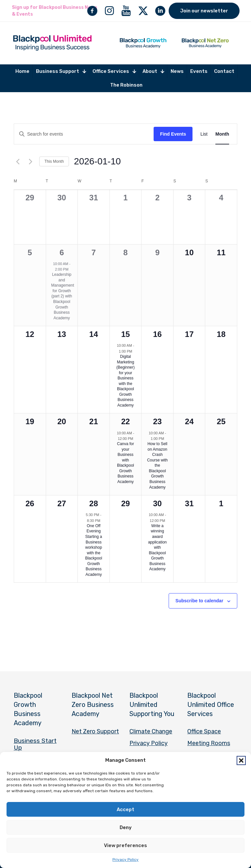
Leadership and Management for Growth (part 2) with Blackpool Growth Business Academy (63, 296)
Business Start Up (35, 744)
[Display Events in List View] (204, 134)
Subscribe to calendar (199, 601)
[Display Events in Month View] (222, 134)
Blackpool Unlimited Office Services (211, 705)
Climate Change (151, 731)
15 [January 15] (126, 334)
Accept (125, 810)
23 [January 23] (157, 421)
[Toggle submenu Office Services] (114, 71)
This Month (54, 161)
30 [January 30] (157, 503)
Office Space (204, 731)
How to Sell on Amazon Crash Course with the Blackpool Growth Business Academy (157, 465)
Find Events (173, 134)
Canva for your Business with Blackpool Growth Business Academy (125, 463)
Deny (126, 827)
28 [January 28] (94, 503)
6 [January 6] (62, 252)
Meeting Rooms (209, 743)
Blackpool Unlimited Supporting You (152, 705)
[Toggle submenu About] (153, 71)
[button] (241, 760)
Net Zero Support (95, 731)
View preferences (125, 845)
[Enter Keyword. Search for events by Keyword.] (84, 134)
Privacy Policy (125, 860)
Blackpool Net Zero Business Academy (93, 705)
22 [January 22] (126, 421)
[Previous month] (18, 161)
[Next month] (30, 161)
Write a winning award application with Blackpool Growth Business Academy (157, 547)
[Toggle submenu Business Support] (61, 71)
